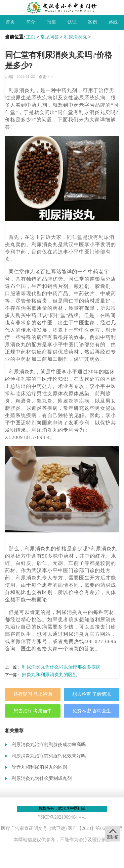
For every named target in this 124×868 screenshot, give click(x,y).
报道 (52, 22)
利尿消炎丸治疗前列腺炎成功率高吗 (49, 745)
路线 (113, 22)
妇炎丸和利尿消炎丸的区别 (50, 675)
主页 (31, 37)
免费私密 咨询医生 (92, 711)
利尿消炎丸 (75, 37)
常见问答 (50, 37)
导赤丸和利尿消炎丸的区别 (39, 767)
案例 (93, 22)
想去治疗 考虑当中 (33, 711)
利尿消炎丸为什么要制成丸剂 (42, 778)
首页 (10, 22)
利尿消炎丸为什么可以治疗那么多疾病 (61, 667)
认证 (72, 22)
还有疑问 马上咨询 (33, 694)
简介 (31, 22)
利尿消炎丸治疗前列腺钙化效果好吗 (49, 756)
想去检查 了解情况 (92, 694)
